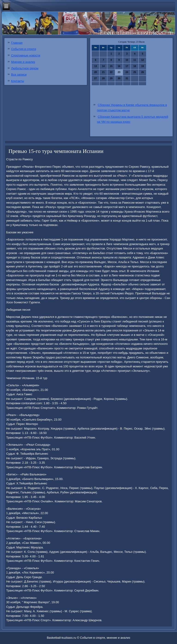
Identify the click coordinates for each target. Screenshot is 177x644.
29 (111, 78)
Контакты (18, 81)
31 (127, 78)
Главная (17, 43)
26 (143, 72)
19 (143, 66)
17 (127, 66)
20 (96, 72)
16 (119, 66)
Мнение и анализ (23, 62)
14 (103, 66)
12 (143, 60)
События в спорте (24, 49)
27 (96, 78)
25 (135, 72)
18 (135, 66)
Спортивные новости (26, 55)
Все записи (19, 75)
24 (127, 72)
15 (111, 66)
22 (111, 72)
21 (103, 72)
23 (119, 72)
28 (103, 78)
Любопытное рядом (25, 68)
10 (127, 60)
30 (119, 78)
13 (96, 66)
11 (135, 60)
